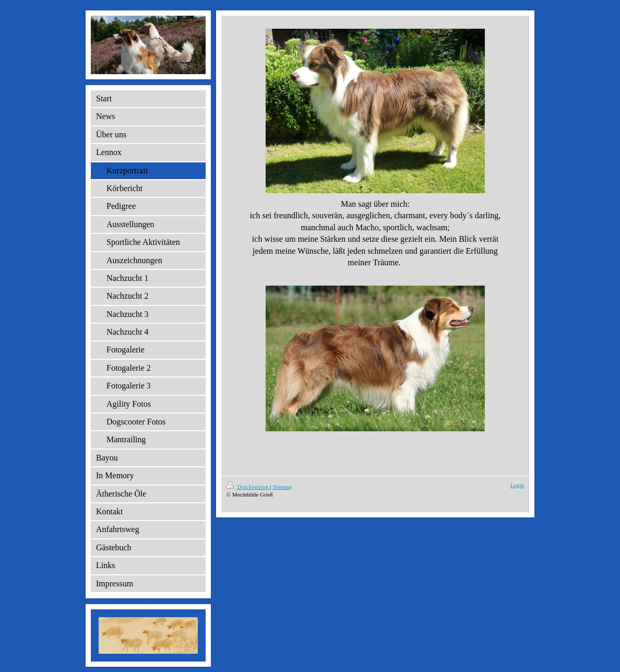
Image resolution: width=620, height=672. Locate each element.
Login (517, 485)
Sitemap (282, 487)
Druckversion (248, 487)
